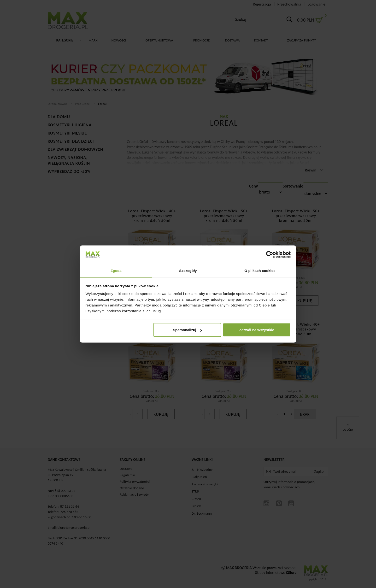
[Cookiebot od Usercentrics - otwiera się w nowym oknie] (270, 254)
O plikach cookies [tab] (260, 270)
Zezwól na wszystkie (257, 330)
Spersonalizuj (188, 330)
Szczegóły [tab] (188, 270)
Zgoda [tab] (116, 270)
